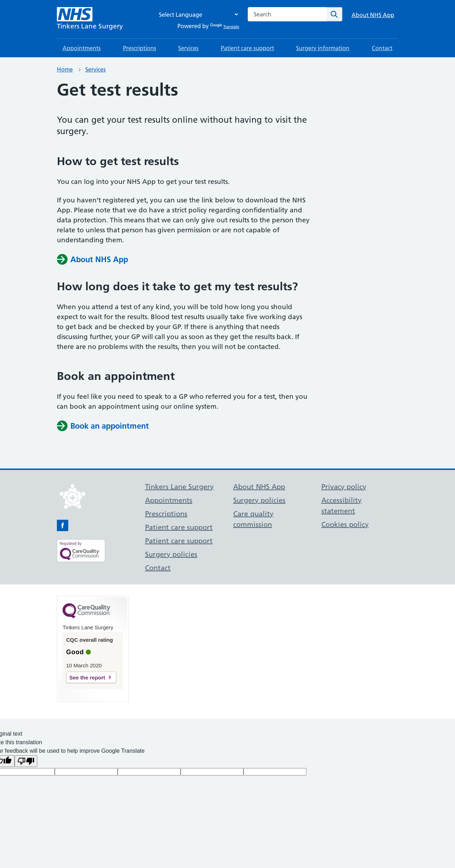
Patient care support (247, 48)
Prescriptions (140, 48)
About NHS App (373, 15)
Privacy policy (344, 487)
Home (65, 69)
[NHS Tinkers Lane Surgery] (90, 19)
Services (188, 48)
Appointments (82, 48)
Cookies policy (345, 524)
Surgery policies (171, 554)
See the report (87, 678)
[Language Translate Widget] (197, 14)
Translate (225, 27)
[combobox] (287, 14)
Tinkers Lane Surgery (179, 487)
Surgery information (323, 48)
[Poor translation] (26, 761)
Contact (382, 48)
